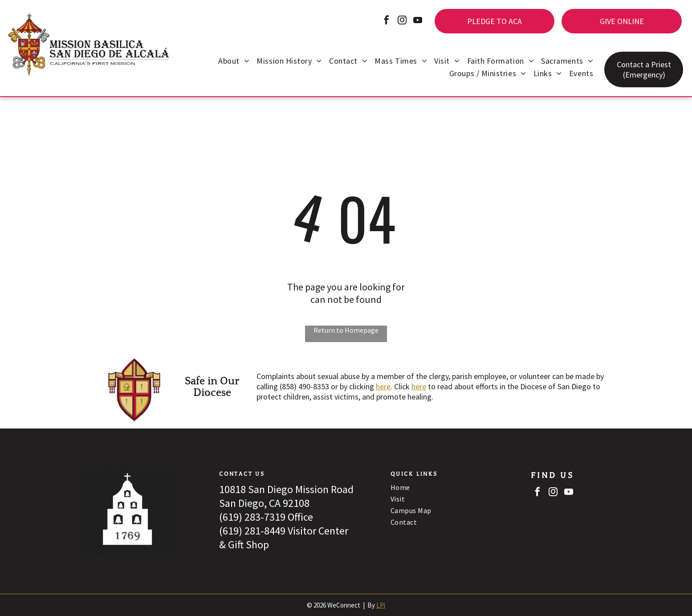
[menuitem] (234, 62)
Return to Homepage (346, 330)
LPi (381, 605)
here (383, 386)
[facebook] (387, 21)
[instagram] (402, 21)
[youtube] (418, 21)
